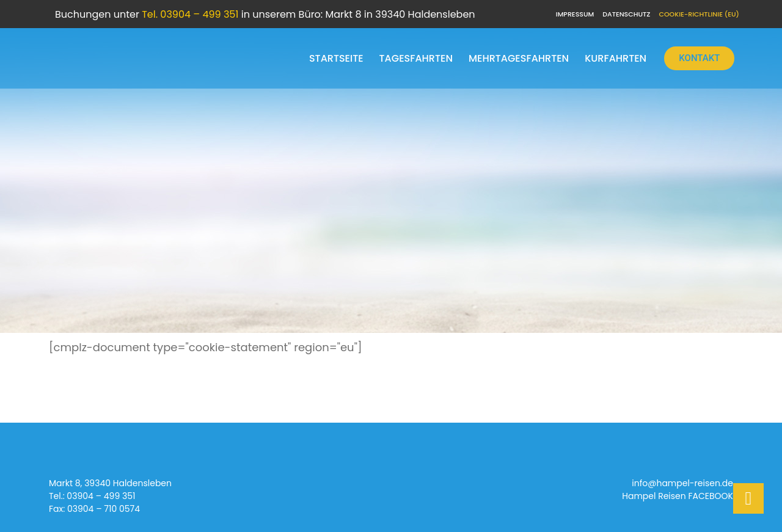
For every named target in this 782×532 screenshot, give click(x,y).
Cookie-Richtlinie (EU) (699, 14)
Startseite (336, 59)
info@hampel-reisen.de (682, 484)
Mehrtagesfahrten (519, 59)
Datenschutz (626, 14)
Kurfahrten (616, 59)
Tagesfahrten (416, 59)
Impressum (575, 14)
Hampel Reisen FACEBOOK (678, 497)
